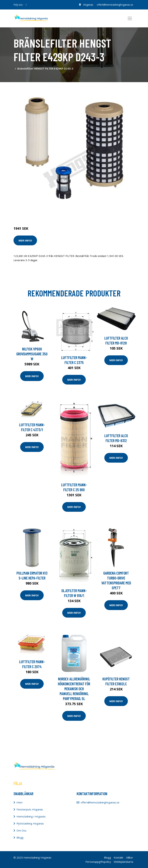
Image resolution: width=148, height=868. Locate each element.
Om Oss (21, 830)
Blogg (20, 837)
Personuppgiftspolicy (98, 862)
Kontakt (119, 857)
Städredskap (37, 214)
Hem (19, 802)
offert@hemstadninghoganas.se (115, 5)
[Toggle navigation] (130, 18)
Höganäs (88, 5)
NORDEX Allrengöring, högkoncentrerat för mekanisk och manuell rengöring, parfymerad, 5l (74, 689)
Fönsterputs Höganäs (30, 809)
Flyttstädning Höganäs (30, 823)
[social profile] (26, 5)
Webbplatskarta (123, 862)
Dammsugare (54, 214)
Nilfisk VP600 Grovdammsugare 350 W (32, 354)
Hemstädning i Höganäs (31, 816)
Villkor (130, 857)
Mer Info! (25, 240)
